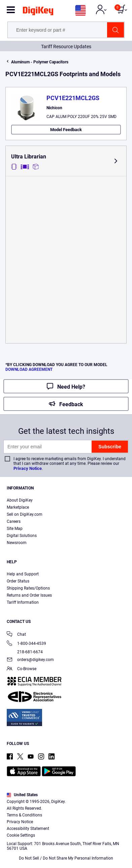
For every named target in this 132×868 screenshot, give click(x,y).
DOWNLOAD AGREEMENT (29, 369)
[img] (38, 12)
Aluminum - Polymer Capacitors (40, 62)
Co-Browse (22, 669)
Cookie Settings (21, 835)
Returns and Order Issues (29, 595)
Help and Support (23, 574)
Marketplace (18, 507)
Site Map (15, 529)
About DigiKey (20, 500)
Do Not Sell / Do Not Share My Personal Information (66, 858)
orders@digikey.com (30, 660)
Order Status (18, 581)
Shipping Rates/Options (28, 588)
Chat (16, 635)
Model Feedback (66, 130)
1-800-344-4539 (26, 644)
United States (22, 795)
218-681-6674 (25, 652)
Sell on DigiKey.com (25, 514)
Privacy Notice (28, 468)
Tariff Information (23, 602)
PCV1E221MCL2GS (73, 98)
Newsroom (17, 543)
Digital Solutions (22, 536)
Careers (14, 521)
